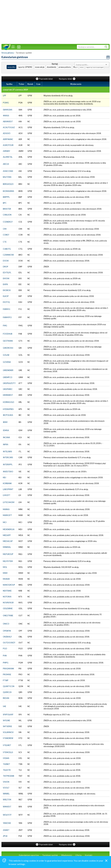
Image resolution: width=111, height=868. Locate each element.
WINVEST (7, 807)
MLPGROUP (8, 554)
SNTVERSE (7, 726)
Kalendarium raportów (29, 855)
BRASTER (7, 209)
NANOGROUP (9, 585)
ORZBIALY (7, 637)
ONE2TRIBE (8, 616)
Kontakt (89, 855)
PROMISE (7, 674)
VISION (6, 782)
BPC (5, 203)
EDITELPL (7, 273)
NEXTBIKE (7, 591)
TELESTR (7, 770)
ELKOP (6, 296)
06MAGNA (8, 110)
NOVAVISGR (8, 603)
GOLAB (6, 355)
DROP (6, 267)
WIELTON (7, 800)
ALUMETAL (8, 157)
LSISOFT (7, 495)
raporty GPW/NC (25, 67)
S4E (4, 706)
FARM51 (7, 309)
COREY (6, 235)
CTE (5, 242)
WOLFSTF (7, 815)
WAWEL (6, 794)
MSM (5, 573)
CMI (5, 229)
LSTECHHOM (9, 502)
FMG (5, 326)
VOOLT (6, 788)
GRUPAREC (8, 389)
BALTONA (7, 177)
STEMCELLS (8, 752)
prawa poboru (65, 67)
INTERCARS (8, 457)
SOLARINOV (8, 732)
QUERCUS (7, 692)
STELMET (7, 745)
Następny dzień (67, 79)
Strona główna (8, 53)
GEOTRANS (8, 341)
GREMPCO (8, 377)
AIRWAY (6, 151)
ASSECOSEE (8, 171)
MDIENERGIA (9, 529)
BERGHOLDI (8, 184)
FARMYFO (7, 317)
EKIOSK (6, 278)
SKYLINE (6, 720)
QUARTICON (9, 686)
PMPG (6, 663)
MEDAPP (7, 535)
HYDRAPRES (8, 409)
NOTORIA (7, 597)
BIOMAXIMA (8, 191)
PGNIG (6, 103)
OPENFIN (7, 631)
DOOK (6, 261)
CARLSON (7, 215)
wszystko (11, 67)
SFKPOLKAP (8, 715)
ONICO (6, 624)
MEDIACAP (8, 541)
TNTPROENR (9, 776)
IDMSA (6, 430)
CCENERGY (8, 222)
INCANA (6, 437)
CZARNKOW (8, 255)
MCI (5, 522)
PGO (5, 649)
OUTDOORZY (9, 643)
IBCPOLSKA (8, 415)
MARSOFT (7, 515)
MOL (5, 567)
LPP (4, 96)
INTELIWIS (7, 452)
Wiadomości (67, 855)
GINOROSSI (8, 348)
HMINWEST (8, 395)
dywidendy (52, 67)
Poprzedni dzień (45, 79)
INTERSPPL (8, 464)
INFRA (6, 444)
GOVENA (7, 362)
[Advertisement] (55, 22)
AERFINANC (8, 139)
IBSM (5, 422)
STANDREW (8, 738)
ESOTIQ (6, 302)
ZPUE (5, 836)
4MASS (6, 116)
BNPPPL (6, 197)
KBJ (4, 477)
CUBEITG (7, 249)
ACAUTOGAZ (9, 127)
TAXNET (7, 764)
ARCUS (6, 164)
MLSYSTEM (8, 561)
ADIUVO (7, 133)
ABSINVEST (8, 121)
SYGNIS (6, 758)
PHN (5, 656)
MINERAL (7, 547)
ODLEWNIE (8, 608)
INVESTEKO (8, 472)
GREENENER (8, 370)
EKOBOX (7, 290)
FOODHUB (8, 334)
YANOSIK (7, 823)
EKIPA (5, 284)
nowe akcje (40, 67)
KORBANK (7, 483)
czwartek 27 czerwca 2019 (15, 90)
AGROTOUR (8, 145)
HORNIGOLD (9, 402)
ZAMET (6, 830)
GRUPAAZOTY (9, 383)
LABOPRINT (8, 489)
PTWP (6, 680)
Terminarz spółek (50, 855)
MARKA (6, 509)
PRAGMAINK (8, 669)
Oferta (78, 855)
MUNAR (6, 579)
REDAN (6, 698)
